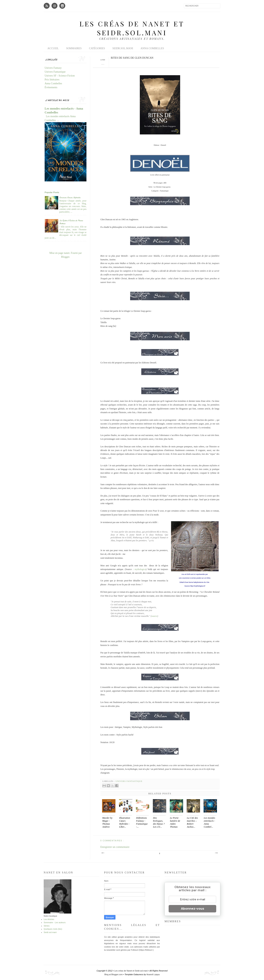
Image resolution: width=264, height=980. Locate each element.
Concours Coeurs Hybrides (70, 197)
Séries (47, 926)
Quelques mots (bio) (53, 929)
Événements (51, 87)
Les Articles (49, 919)
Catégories (97, 48)
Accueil (53, 48)
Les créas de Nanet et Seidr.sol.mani (132, 28)
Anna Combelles (152, 48)
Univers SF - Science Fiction (60, 76)
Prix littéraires (52, 80)
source (154, 616)
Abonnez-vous (193, 909)
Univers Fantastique (129, 781)
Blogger (65, 257)
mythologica (140, 569)
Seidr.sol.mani (123, 48)
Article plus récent (103, 853)
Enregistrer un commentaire (115, 847)
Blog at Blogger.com (114, 974)
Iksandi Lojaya (153, 974)
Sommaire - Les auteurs (55, 922)
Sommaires (74, 48)
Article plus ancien (216, 853)
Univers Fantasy (53, 68)
